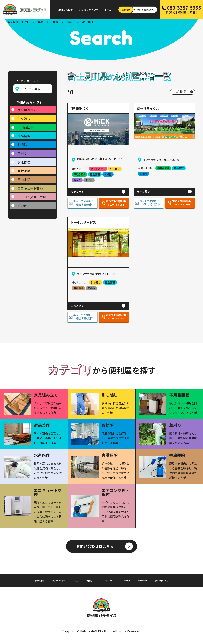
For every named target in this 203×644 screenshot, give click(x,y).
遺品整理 (24, 134)
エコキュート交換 (30, 186)
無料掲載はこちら (101, 584)
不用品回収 (25, 125)
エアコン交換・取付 (32, 195)
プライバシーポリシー (121, 581)
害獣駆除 (24, 169)
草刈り (22, 151)
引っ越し (24, 117)
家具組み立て (27, 108)
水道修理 (24, 160)
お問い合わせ (170, 581)
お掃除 (22, 143)
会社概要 (148, 581)
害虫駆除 (24, 178)
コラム (108, 10)
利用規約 (93, 581)
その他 (22, 204)
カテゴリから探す (89, 10)
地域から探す (66, 10)
